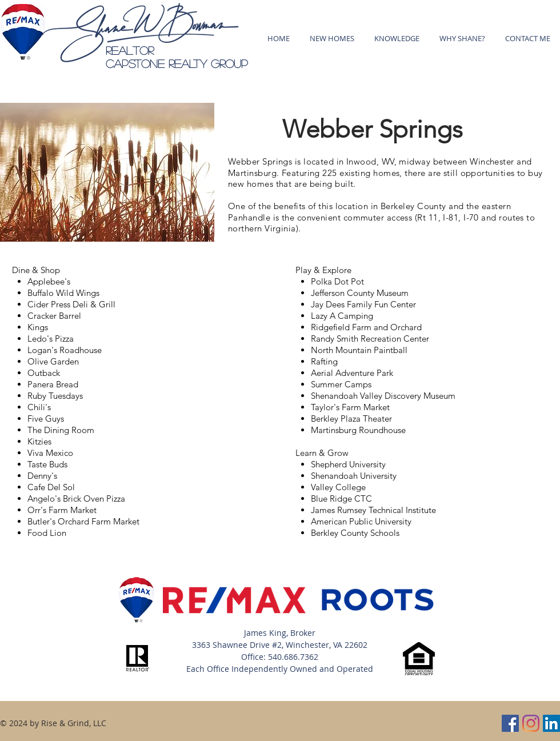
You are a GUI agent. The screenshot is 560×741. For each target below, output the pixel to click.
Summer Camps (341, 384)
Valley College (338, 487)
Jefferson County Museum (360, 293)
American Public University (361, 521)
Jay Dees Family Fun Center (363, 304)
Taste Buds (47, 464)
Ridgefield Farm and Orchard (366, 327)
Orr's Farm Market (62, 510)
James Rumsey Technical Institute (373, 510)
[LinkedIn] (551, 723)
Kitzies (39, 441)
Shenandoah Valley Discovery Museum (383, 396)
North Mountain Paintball (359, 350)
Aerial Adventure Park (352, 373)
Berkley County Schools (355, 533)
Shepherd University (348, 464)
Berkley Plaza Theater (351, 418)
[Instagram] (531, 723)
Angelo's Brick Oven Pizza (76, 498)
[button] (397, 38)
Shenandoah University (354, 476)
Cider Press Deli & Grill (71, 304)
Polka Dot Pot (337, 281)
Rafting (324, 361)
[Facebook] (510, 723)
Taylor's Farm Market (350, 407)
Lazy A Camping (342, 316)
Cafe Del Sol (51, 487)
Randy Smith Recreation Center (370, 339)
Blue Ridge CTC (341, 498)
